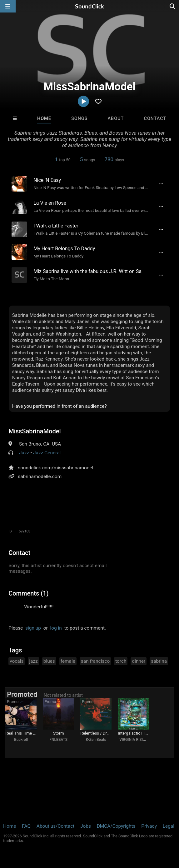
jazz (33, 661)
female (68, 661)
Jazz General (47, 453)
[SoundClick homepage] (90, 6)
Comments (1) (28, 593)
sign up (33, 628)
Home (44, 119)
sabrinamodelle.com (40, 476)
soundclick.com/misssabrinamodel (55, 468)
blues (49, 661)
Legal (169, 826)
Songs (79, 119)
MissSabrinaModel (35, 431)
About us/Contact (55, 826)
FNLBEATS (58, 740)
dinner (139, 661)
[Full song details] (161, 184)
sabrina (159, 661)
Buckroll (21, 740)
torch (121, 661)
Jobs (86, 826)
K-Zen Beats (96, 740)
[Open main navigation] (8, 6)
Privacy (149, 826)
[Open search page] (173, 6)
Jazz (24, 453)
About (116, 119)
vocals (17, 661)
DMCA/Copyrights (116, 826)
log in (56, 628)
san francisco (95, 661)
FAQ (26, 826)
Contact (155, 119)
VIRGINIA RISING (134, 740)
